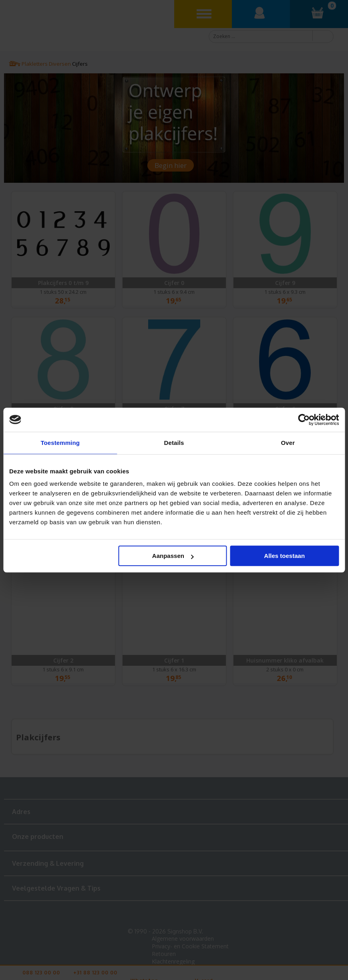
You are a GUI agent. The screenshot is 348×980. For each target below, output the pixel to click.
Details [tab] (174, 443)
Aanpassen (173, 556)
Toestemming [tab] (60, 443)
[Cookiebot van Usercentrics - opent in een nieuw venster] (304, 420)
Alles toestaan (284, 556)
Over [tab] (288, 443)
